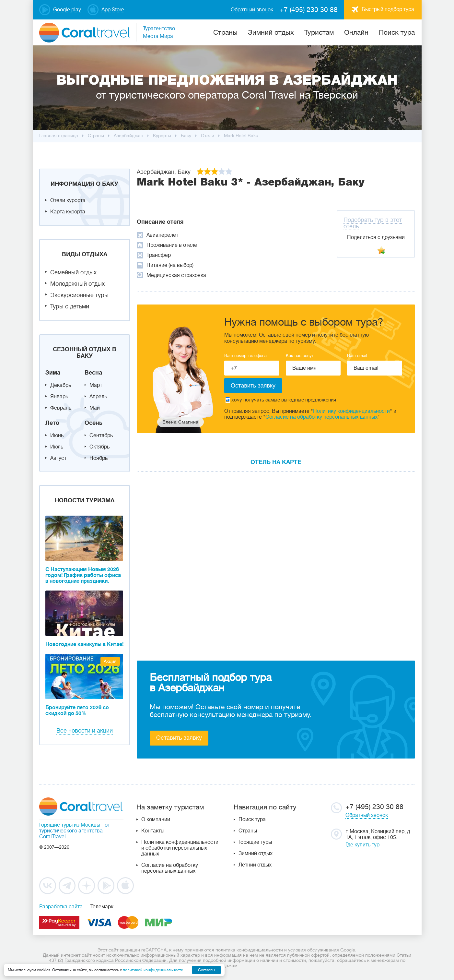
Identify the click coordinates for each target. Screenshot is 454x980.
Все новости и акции (85, 731)
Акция (110, 661)
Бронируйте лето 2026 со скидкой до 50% (77, 711)
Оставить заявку (179, 738)
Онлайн (356, 32)
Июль (57, 447)
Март (96, 385)
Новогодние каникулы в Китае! (84, 644)
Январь (59, 397)
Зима (53, 373)
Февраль (61, 408)
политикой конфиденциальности (153, 970)
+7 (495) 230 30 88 (309, 10)
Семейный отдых (73, 272)
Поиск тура (397, 32)
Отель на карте (276, 462)
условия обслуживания (314, 950)
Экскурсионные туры (79, 295)
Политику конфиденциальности (351, 411)
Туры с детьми (70, 306)
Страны (248, 831)
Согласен (206, 970)
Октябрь (99, 447)
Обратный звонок (367, 815)
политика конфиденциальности (249, 950)
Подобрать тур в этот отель (373, 223)
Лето (52, 423)
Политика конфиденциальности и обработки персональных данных (180, 848)
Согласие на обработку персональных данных (321, 417)
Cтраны (225, 32)
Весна (93, 373)
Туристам (319, 32)
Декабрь (61, 385)
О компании (156, 819)
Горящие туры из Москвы (70, 825)
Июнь (57, 436)
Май (95, 408)
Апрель (98, 397)
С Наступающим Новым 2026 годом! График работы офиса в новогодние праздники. (83, 575)
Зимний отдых (271, 32)
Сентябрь (101, 436)
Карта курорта (68, 212)
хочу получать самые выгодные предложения (281, 400)
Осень (93, 423)
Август (58, 458)
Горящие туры (255, 842)
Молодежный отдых (77, 284)
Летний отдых (255, 865)
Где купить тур (362, 845)
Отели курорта (68, 200)
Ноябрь (99, 458)
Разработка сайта (61, 907)
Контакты (153, 831)
